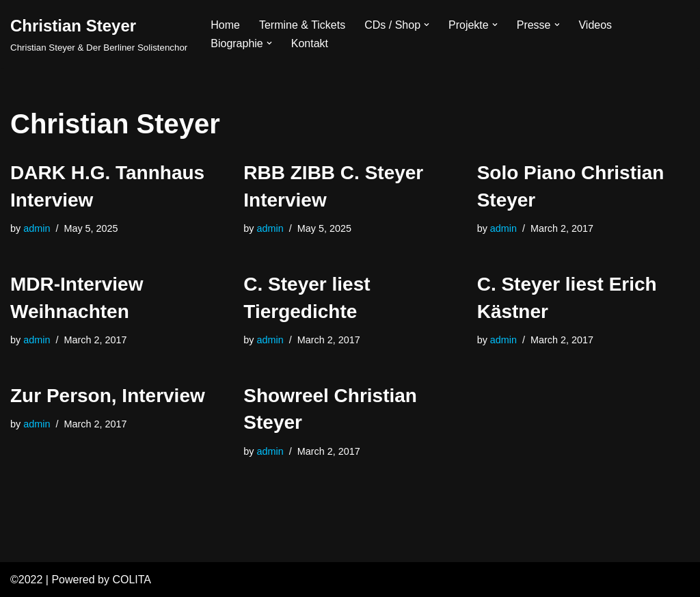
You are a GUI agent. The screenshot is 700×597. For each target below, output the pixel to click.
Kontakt (310, 43)
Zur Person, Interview (108, 396)
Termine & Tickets (302, 25)
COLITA (132, 580)
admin (37, 228)
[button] (427, 25)
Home (225, 25)
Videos (596, 25)
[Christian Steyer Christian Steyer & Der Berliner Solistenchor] (99, 34)
